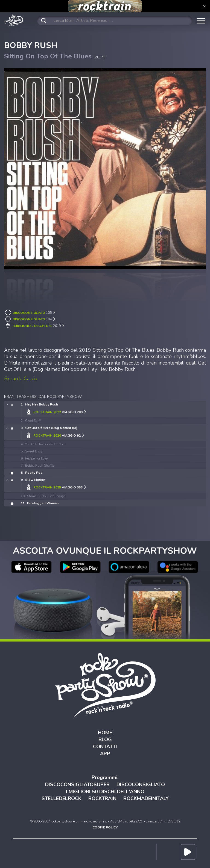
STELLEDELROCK (62, 798)
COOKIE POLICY (105, 827)
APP (105, 754)
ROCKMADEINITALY (146, 798)
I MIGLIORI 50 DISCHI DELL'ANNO (105, 792)
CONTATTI (105, 747)
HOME (105, 733)
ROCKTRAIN (102, 798)
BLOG (105, 739)
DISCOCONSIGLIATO (141, 785)
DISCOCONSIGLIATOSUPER (77, 785)
